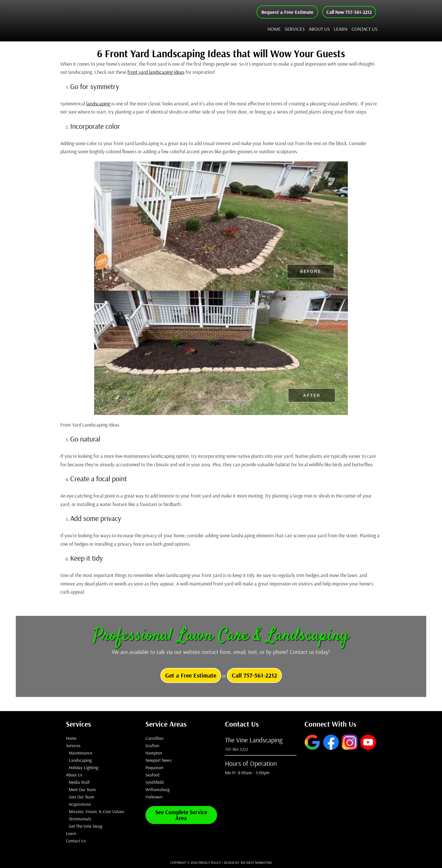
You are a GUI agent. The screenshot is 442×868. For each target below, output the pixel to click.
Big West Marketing (256, 863)
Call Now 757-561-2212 (347, 12)
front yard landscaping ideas (156, 72)
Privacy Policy (210, 863)
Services (73, 745)
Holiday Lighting (83, 767)
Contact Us (76, 841)
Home (71, 738)
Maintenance (80, 753)
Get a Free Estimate (191, 675)
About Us (74, 775)
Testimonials (80, 819)
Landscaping (80, 760)
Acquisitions (80, 804)
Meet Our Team (82, 789)
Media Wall (79, 782)
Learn (71, 833)
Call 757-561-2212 (254, 675)
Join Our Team (81, 797)
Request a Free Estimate (284, 12)
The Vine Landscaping (121, 21)
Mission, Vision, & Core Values (97, 811)
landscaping (98, 104)
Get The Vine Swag (85, 826)
